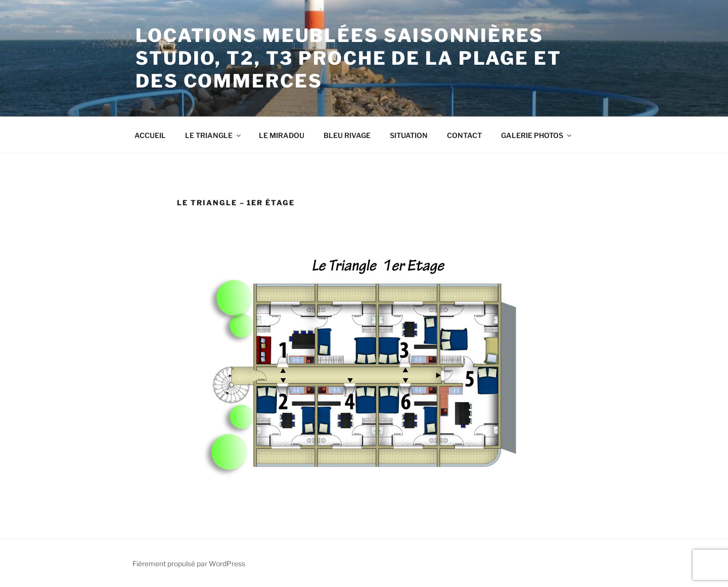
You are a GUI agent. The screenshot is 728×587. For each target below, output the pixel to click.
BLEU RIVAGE (347, 135)
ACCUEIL (150, 135)
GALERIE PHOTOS (537, 135)
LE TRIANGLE (214, 135)
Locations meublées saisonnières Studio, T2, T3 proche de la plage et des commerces (349, 58)
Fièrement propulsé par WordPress (189, 563)
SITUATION (409, 135)
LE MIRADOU (282, 135)
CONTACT (464, 135)
